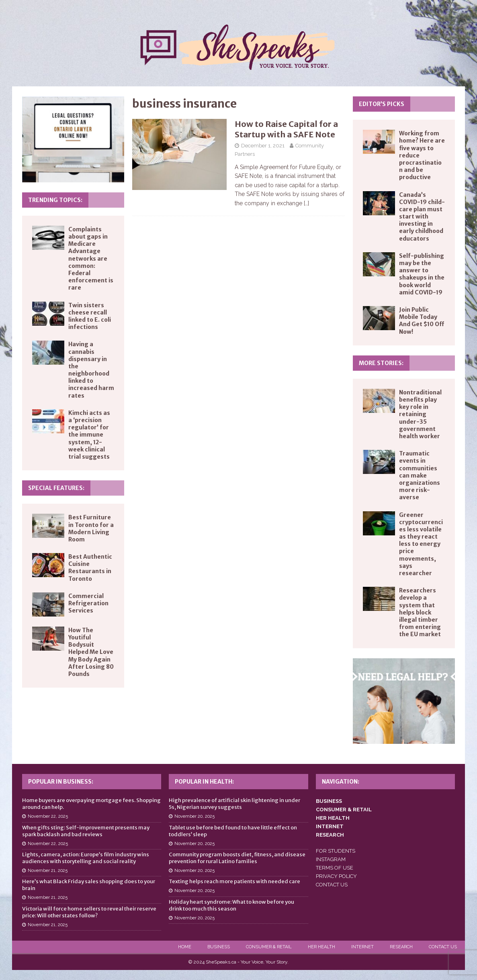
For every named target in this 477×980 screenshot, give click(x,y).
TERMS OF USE (335, 868)
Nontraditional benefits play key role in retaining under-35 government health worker (420, 414)
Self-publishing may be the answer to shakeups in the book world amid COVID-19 (422, 274)
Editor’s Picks (382, 104)
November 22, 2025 (48, 816)
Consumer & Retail (269, 947)
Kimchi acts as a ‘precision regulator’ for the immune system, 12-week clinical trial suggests (89, 435)
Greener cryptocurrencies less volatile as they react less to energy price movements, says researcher (421, 544)
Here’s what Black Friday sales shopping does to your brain (89, 885)
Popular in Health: (204, 782)
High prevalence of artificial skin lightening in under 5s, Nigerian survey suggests (234, 804)
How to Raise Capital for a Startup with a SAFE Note (286, 129)
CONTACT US (332, 885)
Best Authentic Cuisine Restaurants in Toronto (90, 568)
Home (185, 947)
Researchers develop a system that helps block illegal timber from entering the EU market (420, 612)
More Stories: (381, 363)
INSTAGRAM (331, 859)
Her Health (321, 947)
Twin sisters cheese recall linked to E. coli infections (90, 316)
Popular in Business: (61, 782)
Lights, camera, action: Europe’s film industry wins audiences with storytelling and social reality (86, 858)
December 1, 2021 (263, 146)
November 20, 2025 (194, 816)
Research (401, 947)
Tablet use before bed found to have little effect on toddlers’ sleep (233, 831)
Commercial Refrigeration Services (88, 603)
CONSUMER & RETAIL (344, 810)
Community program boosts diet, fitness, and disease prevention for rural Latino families (237, 858)
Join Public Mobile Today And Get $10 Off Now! (422, 321)
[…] (306, 203)
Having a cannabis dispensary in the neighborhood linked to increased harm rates (91, 370)
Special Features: (56, 488)
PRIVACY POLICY (336, 876)
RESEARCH (330, 835)
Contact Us (443, 947)
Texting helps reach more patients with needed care (234, 881)
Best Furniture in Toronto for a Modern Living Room (91, 528)
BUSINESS (329, 801)
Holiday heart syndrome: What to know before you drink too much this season (231, 905)
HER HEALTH (333, 818)
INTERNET (330, 826)
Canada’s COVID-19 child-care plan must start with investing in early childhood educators (422, 217)
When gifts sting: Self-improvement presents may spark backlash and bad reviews (86, 831)
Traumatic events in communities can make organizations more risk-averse (420, 475)
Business (219, 947)
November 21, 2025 (48, 871)
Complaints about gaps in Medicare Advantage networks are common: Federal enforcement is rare (91, 259)
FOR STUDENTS (336, 851)
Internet (362, 947)
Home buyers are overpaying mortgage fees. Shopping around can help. (91, 804)
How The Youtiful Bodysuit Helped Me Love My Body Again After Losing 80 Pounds (91, 652)
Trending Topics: (55, 200)
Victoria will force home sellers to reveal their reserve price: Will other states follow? (89, 912)
